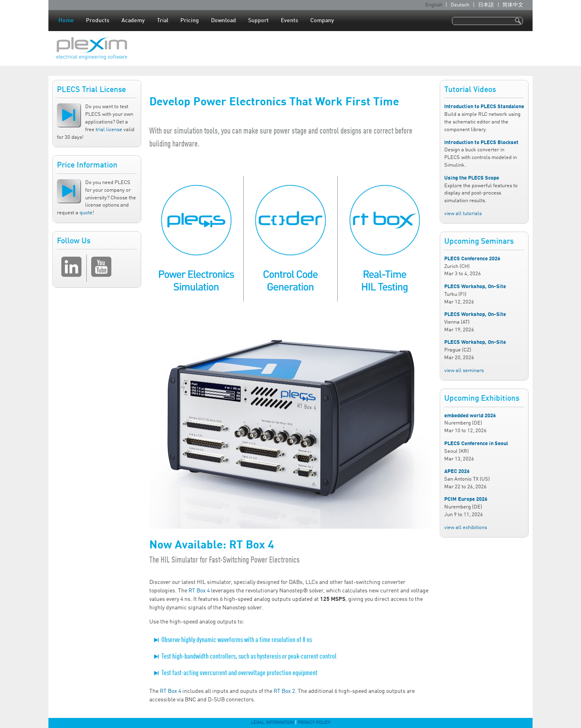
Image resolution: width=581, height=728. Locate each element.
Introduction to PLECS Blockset (481, 143)
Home (66, 21)
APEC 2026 (457, 472)
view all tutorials (463, 214)
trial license (109, 130)
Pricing (190, 21)
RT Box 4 (199, 591)
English (434, 5)
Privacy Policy (314, 723)
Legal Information (272, 723)
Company (322, 21)
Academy (133, 21)
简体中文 (513, 5)
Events (289, 21)
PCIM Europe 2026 (466, 499)
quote (86, 213)
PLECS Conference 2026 (472, 259)
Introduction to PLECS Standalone (484, 107)
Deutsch (460, 5)
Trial (163, 21)
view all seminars (464, 371)
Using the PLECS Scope (472, 178)
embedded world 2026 (470, 416)
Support (258, 21)
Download (224, 21)
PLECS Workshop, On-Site (475, 287)
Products (98, 21)
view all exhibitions (466, 528)
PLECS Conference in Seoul (476, 444)
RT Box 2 (284, 691)
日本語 (486, 5)
